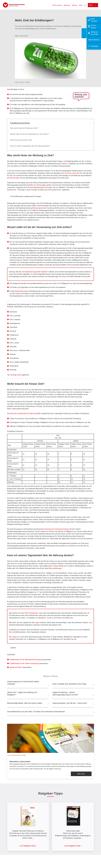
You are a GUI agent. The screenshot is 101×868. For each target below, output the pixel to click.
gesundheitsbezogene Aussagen (41, 187)
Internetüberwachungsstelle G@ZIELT (35, 272)
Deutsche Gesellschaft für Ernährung (23, 413)
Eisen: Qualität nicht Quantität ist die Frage (69, 684)
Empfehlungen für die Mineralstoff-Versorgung (26, 660)
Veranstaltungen (94, 40)
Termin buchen (57, 5)
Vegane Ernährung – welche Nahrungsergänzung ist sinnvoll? (65, 694)
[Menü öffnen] (93, 5)
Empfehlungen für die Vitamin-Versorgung (24, 663)
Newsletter (95, 46)
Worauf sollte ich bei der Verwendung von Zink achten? (29, 134)
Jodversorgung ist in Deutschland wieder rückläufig (23, 683)
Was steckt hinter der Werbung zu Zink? (24, 128)
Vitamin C (65, 164)
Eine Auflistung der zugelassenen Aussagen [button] (24, 197)
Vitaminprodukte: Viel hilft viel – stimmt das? (70, 703)
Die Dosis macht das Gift (73, 173)
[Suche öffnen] (85, 5)
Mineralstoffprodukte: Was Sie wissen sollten (25, 703)
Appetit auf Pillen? (16, 667)
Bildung (74, 5)
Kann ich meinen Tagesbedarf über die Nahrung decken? (30, 146)
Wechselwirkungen (21, 291)
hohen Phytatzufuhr (31, 613)
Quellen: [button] (12, 648)
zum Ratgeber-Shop (27, 846)
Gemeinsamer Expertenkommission (57, 529)
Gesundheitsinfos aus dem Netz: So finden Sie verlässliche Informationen (36, 712)
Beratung (67, 5)
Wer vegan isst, (15, 637)
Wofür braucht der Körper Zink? (21, 140)
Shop (81, 5)
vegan (37, 623)
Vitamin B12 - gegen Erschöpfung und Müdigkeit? (22, 694)
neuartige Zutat (15, 375)
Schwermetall (14, 178)
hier (75, 639)
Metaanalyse (37, 208)
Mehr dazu (81, 774)
